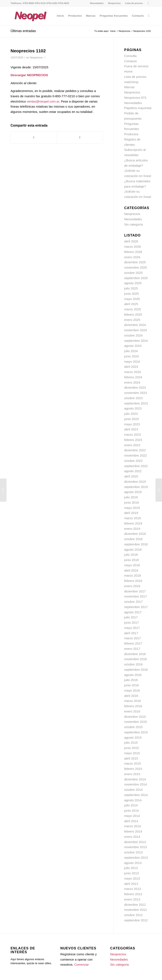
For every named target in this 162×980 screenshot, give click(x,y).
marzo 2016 (133, 701)
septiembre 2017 (136, 607)
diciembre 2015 (135, 717)
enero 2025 (132, 320)
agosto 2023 (133, 408)
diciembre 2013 (135, 842)
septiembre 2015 (136, 732)
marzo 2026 (133, 247)
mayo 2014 (132, 816)
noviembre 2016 (136, 659)
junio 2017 (132, 622)
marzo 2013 (133, 889)
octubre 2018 (134, 539)
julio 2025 (131, 288)
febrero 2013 (133, 894)
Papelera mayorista (138, 108)
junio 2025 (132, 294)
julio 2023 (131, 414)
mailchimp (131, 82)
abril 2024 (131, 367)
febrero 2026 (133, 252)
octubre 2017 (134, 602)
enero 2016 (132, 711)
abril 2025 (131, 304)
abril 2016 (131, 696)
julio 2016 (131, 680)
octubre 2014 (134, 790)
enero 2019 (132, 529)
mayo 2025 (132, 299)
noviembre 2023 (136, 393)
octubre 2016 (134, 664)
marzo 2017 (133, 638)
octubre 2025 (134, 273)
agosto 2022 (133, 471)
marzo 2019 (133, 518)
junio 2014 (132, 810)
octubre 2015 (134, 727)
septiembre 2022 (136, 466)
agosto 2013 (133, 863)
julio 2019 (131, 497)
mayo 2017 (132, 628)
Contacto (131, 61)
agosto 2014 (133, 800)
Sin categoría (134, 224)
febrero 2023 (133, 440)
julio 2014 (131, 805)
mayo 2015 (132, 753)
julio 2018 (131, 555)
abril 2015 (131, 758)
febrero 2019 (133, 523)
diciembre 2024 (135, 325)
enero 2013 (132, 899)
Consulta (130, 56)
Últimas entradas (23, 31)
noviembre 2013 (136, 847)
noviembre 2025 (136, 267)
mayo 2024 (132, 362)
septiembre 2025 (136, 278)
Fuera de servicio (136, 66)
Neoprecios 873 (135, 98)
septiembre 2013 (136, 858)
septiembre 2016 (136, 670)
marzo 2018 (133, 575)
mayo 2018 (132, 565)
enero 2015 (132, 774)
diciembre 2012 (135, 905)
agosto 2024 (133, 346)
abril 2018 (131, 570)
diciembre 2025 (135, 262)
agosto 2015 (133, 737)
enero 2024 (132, 382)
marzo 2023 (133, 435)
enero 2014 (132, 837)
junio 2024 (132, 356)
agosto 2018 (133, 549)
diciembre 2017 (135, 591)
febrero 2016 (133, 706)
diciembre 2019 (135, 482)
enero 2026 (132, 257)
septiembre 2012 (136, 920)
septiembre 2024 (136, 341)
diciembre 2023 (135, 387)
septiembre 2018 (136, 544)
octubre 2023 (134, 398)
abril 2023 (131, 429)
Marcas (129, 87)
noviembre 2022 (136, 455)
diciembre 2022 (135, 450)
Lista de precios (134, 3)
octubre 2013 (134, 852)
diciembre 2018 (135, 534)
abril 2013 (131, 884)
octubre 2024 (134, 335)
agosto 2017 (133, 612)
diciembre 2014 (135, 779)
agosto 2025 (133, 283)
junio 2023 (132, 419)
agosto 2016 (133, 675)
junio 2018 (132, 560)
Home (128, 71)
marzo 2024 (133, 372)
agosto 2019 (133, 492)
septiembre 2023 (136, 403)
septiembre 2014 (136, 795)
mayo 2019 (132, 508)
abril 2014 (131, 821)
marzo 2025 (133, 309)
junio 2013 (132, 873)
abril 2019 (131, 513)
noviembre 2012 (136, 910)
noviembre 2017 (136, 596)
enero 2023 (132, 445)
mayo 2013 (132, 878)
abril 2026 (131, 241)
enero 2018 (132, 586)
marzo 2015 (133, 763)
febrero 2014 (133, 831)
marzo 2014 (133, 826)
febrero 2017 (133, 643)
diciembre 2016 (135, 654)
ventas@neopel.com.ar (43, 101)
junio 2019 (132, 502)
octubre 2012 (134, 915)
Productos (131, 134)
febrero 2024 (133, 377)
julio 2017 (131, 617)
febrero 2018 (133, 581)
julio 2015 (131, 743)
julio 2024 (131, 351)
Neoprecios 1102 (28, 51)
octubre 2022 (134, 461)
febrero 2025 (133, 314)
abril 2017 (131, 633)
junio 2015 (132, 748)
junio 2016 (132, 685)
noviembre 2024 (136, 330)
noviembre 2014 (136, 784)
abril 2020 (131, 476)
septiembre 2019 (136, 487)
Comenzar (82, 964)
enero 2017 (132, 649)
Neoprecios (114, 3)
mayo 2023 (132, 424)
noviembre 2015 (136, 722)
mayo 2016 (132, 690)
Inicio (113, 31)
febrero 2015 (133, 769)
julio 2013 (131, 868)
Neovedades (97, 3)
